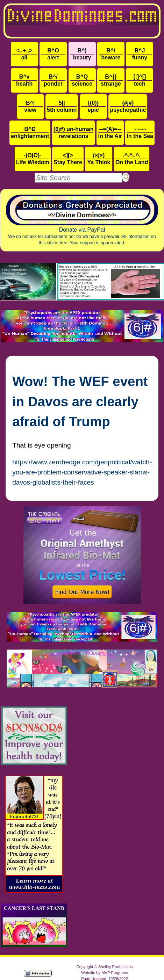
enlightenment (30, 133)
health (24, 80)
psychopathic (128, 106)
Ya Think (99, 159)
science (82, 80)
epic (93, 106)
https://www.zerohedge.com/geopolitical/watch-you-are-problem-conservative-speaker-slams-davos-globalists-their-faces (82, 472)
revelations (74, 133)
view (30, 106)
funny (140, 54)
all (24, 54)
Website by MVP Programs (105, 973)
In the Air (110, 133)
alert (53, 54)
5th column (62, 106)
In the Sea (140, 133)
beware (111, 54)
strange (111, 80)
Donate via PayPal (82, 220)
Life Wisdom (33, 159)
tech (140, 80)
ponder (53, 80)
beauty (82, 54)
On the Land (132, 159)
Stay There (68, 159)
